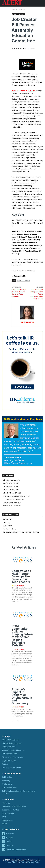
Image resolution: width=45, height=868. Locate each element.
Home (14, 9)
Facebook (10, 834)
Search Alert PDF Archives (12, 506)
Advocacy (7, 522)
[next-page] (17, 721)
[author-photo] (13, 586)
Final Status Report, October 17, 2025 (16, 496)
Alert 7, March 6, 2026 (11, 490)
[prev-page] (13, 721)
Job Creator (22, 14)
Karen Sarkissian (19, 48)
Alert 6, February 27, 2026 (12, 493)
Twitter (9, 841)
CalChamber (8, 519)
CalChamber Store (10, 529)
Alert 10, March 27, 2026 (12, 480)
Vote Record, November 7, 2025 (14, 499)
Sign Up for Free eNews (16, 849)
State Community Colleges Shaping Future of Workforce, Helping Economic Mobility (22, 636)
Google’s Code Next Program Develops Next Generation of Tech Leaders (21, 576)
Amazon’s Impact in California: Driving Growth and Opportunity (22, 696)
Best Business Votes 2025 (12, 503)
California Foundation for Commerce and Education (21, 532)
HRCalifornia (8, 526)
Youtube (10, 845)
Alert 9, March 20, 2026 (11, 483)
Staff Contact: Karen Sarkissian (23, 270)
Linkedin (10, 837)
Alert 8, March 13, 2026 (11, 486)
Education (21, 9)
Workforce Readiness (24, 280)
